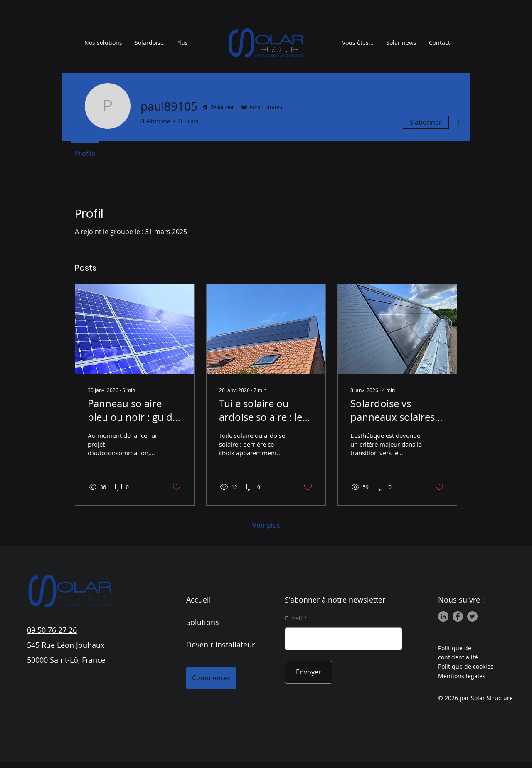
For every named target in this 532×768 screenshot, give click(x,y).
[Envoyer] (309, 672)
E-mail (293, 618)
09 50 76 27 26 (52, 630)
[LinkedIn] (443, 616)
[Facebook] (458, 616)
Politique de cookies (466, 666)
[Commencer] (211, 678)
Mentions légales (462, 676)
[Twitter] (472, 616)
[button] (358, 43)
